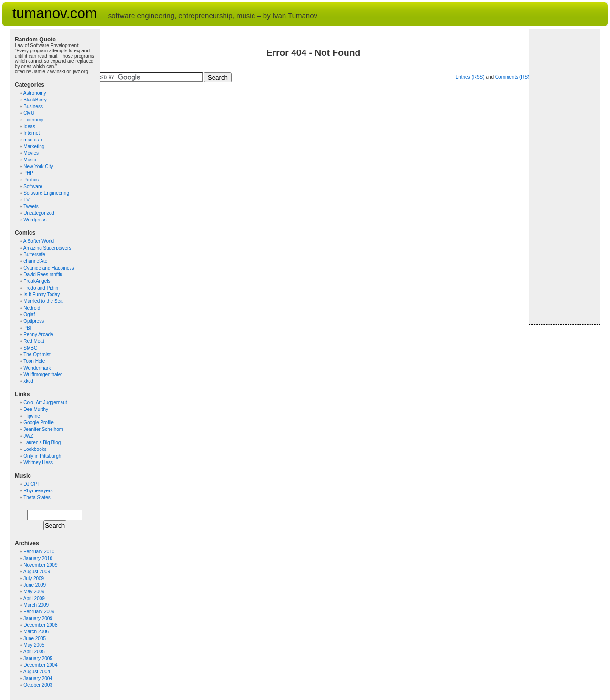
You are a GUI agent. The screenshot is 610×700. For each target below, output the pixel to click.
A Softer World (39, 241)
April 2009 (34, 598)
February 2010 (39, 552)
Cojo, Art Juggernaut (45, 403)
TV (26, 200)
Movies (31, 153)
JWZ (28, 436)
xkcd (28, 381)
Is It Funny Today (41, 295)
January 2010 (38, 558)
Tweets (31, 206)
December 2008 (40, 625)
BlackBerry (35, 100)
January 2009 (38, 618)
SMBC (30, 348)
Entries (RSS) (470, 77)
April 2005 (34, 652)
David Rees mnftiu (43, 275)
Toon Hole (34, 361)
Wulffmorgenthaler (43, 375)
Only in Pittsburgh (42, 456)
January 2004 (38, 678)
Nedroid (32, 308)
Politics (31, 180)
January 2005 (38, 658)
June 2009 (35, 585)
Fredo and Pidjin (41, 288)
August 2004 (37, 672)
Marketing (34, 146)
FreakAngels (37, 281)
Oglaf (29, 315)
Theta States (37, 497)
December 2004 (40, 665)
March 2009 (36, 605)
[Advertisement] (563, 177)
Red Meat (34, 341)
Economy (33, 120)
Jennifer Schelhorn (43, 429)
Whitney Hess (38, 463)
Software (33, 186)
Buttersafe (34, 255)
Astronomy (35, 93)
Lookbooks (35, 449)
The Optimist (37, 355)
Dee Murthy (36, 409)
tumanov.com (55, 13)
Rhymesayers (38, 491)
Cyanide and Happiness (49, 268)
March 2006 (36, 632)
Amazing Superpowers (47, 248)
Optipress (34, 321)
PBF (28, 328)
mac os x (33, 140)
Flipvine (31, 416)
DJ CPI (31, 484)
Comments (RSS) (514, 77)
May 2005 (34, 645)
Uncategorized (39, 213)
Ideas (29, 126)
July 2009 (34, 578)
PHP (28, 173)
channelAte (35, 261)
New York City (38, 166)
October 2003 (38, 685)
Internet (31, 133)
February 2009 (39, 612)
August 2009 (37, 572)
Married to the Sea (43, 301)
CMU (29, 113)
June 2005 (35, 638)
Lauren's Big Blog (42, 443)
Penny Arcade (38, 335)
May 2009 (34, 592)
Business (33, 106)
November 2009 (40, 565)
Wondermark (37, 368)
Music (30, 160)
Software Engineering (46, 193)
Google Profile (38, 423)
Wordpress (35, 220)
